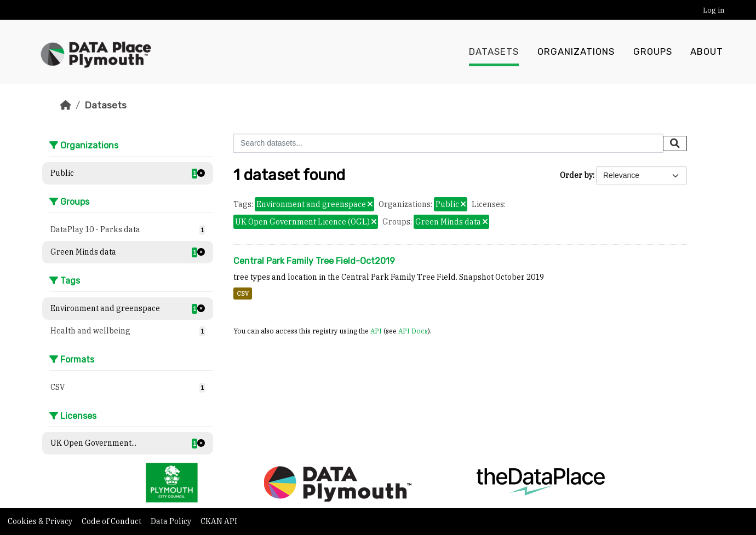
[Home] (66, 105)
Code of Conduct (112, 521)
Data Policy (172, 521)
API (376, 331)
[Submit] (675, 143)
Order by (576, 175)
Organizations (576, 52)
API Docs (413, 331)
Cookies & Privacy (41, 521)
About (707, 52)
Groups (653, 52)
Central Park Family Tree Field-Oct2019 (314, 261)
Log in (714, 10)
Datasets (494, 52)
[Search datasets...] (448, 143)
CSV (243, 294)
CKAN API (219, 521)
